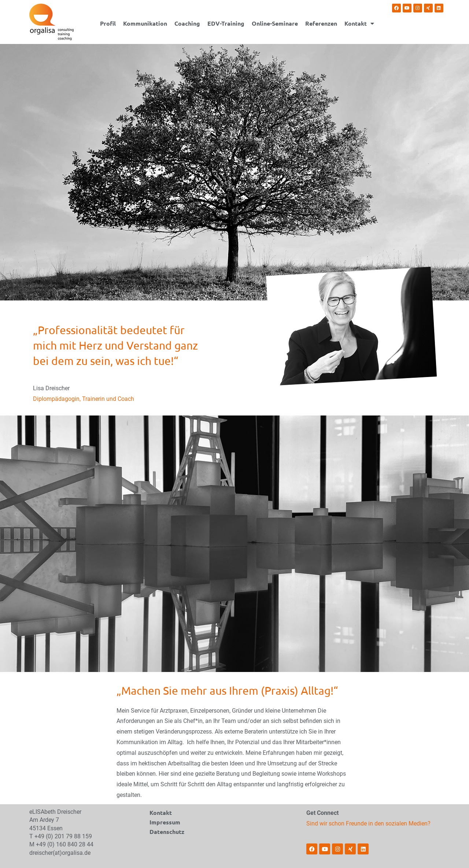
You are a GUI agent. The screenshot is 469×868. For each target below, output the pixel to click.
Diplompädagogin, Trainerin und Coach (84, 399)
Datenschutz (167, 832)
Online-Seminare (275, 23)
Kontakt (359, 23)
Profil (108, 23)
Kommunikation (145, 23)
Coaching (187, 23)
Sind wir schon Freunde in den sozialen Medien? (368, 823)
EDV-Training (226, 23)
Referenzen (321, 23)
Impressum (165, 822)
